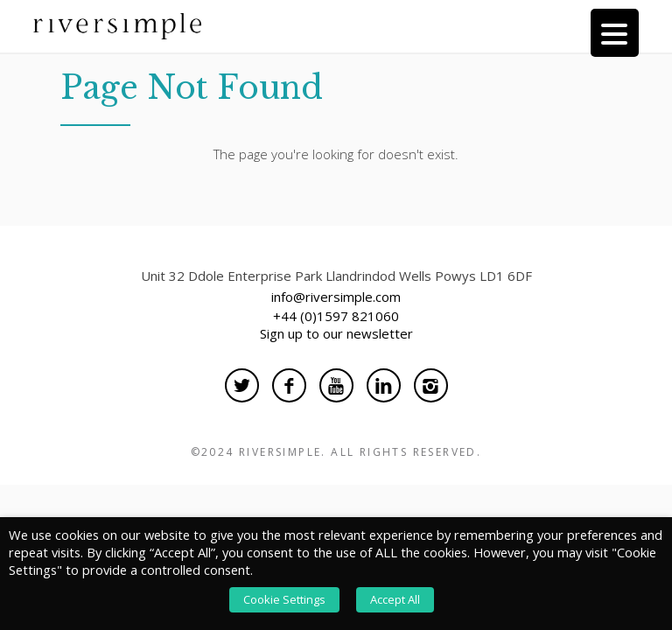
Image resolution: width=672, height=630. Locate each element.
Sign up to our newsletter (336, 333)
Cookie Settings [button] (284, 599)
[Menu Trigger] (615, 33)
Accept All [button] (395, 599)
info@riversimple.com (336, 297)
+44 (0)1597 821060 (336, 316)
